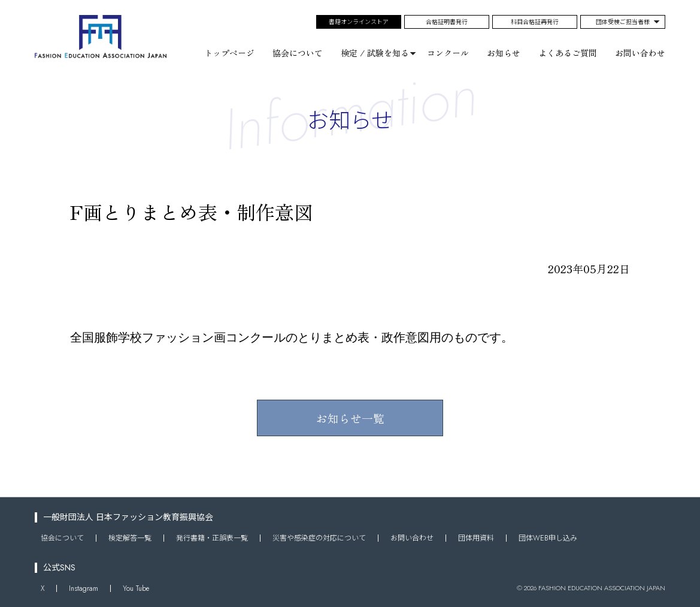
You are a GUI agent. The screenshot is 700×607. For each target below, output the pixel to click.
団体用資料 (476, 537)
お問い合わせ (640, 53)
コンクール (448, 53)
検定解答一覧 (130, 537)
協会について (298, 53)
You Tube (136, 588)
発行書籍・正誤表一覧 (212, 537)
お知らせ (504, 53)
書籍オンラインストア (359, 22)
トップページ (229, 53)
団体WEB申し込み (548, 537)
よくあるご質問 (568, 53)
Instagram (84, 588)
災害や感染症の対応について (319, 537)
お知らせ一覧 (350, 418)
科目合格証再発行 (535, 22)
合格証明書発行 (447, 22)
